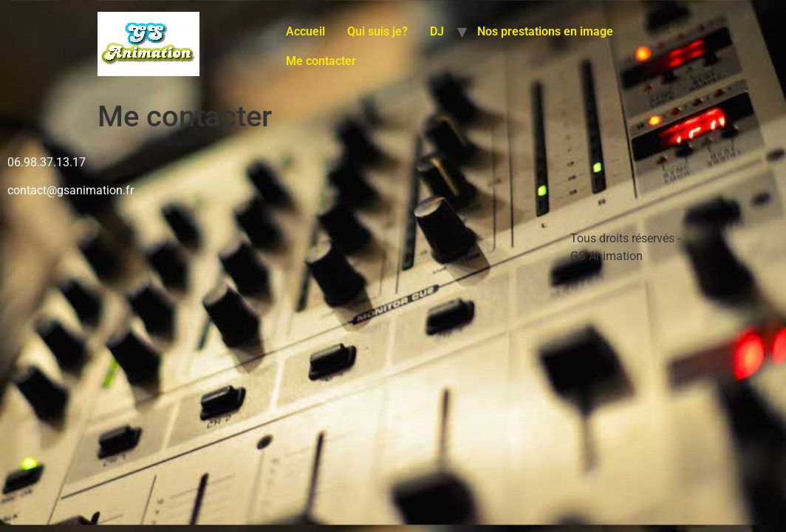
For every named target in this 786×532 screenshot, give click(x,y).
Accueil (305, 31)
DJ (437, 31)
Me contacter (321, 61)
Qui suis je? (377, 31)
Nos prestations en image (545, 31)
